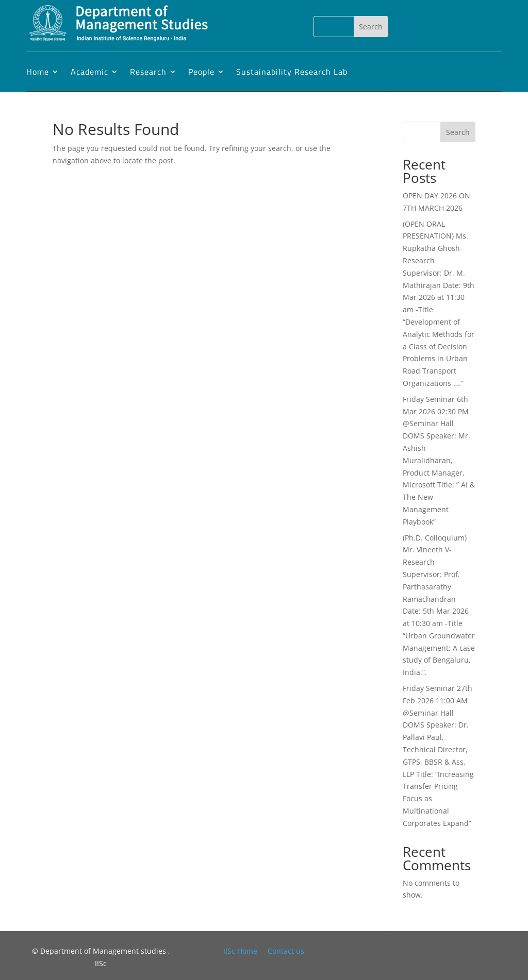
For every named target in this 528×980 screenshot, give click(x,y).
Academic (89, 72)
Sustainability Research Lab (292, 72)
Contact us (286, 951)
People (201, 72)
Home (38, 72)
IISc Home (240, 951)
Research (148, 72)
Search (458, 132)
